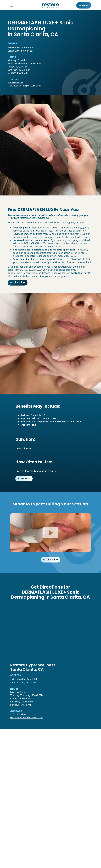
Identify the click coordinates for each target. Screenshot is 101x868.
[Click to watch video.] (50, 533)
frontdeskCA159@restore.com (24, 86)
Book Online (18, 283)
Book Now (24, 479)
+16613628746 (15, 83)
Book (84, 5)
